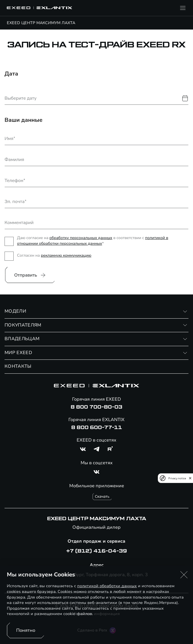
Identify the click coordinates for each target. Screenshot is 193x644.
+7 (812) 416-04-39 (96, 551)
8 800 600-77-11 (97, 428)
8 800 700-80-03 (96, 407)
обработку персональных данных (81, 238)
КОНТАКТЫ (18, 366)
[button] (184, 575)
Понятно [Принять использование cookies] (26, 630)
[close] (190, 478)
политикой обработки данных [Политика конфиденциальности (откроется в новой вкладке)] (107, 586)
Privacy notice (177, 478)
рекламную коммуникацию (66, 255)
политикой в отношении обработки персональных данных (93, 241)
